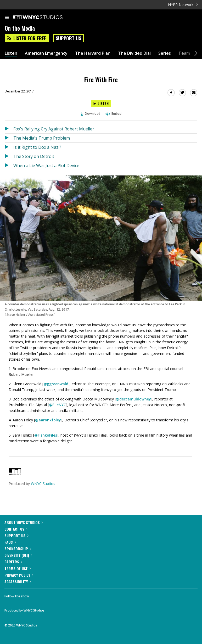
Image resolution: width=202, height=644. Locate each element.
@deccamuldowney (133, 405)
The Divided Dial (134, 60)
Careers (13, 568)
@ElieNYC (57, 411)
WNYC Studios (43, 490)
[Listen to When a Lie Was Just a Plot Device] (9, 172)
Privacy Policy (19, 581)
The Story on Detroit (34, 163)
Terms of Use (18, 575)
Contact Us (16, 535)
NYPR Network (183, 11)
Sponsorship (18, 555)
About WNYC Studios (24, 529)
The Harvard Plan (93, 60)
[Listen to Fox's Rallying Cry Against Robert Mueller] (9, 135)
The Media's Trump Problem (42, 144)
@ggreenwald (56, 390)
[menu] (7, 24)
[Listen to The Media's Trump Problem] (9, 144)
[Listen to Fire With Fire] (101, 110)
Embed (113, 120)
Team (184, 60)
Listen (11, 60)
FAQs (10, 548)
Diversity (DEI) (18, 561)
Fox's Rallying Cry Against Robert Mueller (54, 135)
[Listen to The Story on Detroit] (9, 163)
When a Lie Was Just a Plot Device (46, 172)
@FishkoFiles (46, 441)
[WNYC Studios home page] (44, 24)
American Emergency (46, 60)
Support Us (68, 45)
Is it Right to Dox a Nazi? (37, 153)
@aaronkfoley (48, 426)
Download (91, 120)
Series (165, 60)
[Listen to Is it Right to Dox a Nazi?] (9, 153)
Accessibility (18, 588)
